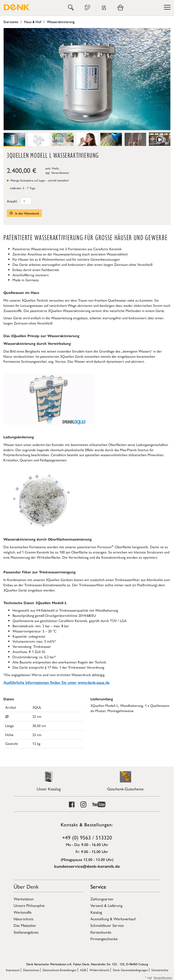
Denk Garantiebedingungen (130, 970)
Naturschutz (23, 919)
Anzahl (12, 201)
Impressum (13, 970)
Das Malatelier (25, 925)
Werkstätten (24, 899)
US (104, 8)
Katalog (96, 912)
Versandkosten (60, 173)
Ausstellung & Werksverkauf (113, 919)
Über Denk (26, 886)
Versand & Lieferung (106, 905)
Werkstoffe (23, 912)
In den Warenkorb (24, 213)
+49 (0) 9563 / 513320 (87, 837)
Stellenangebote (26, 932)
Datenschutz (31, 970)
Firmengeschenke (104, 939)
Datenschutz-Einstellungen (60, 970)
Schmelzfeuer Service (107, 925)
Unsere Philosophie (29, 905)
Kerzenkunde (101, 932)
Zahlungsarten (102, 899)
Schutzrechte (160, 970)
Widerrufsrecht (99, 970)
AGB (83, 970)
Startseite (11, 22)
